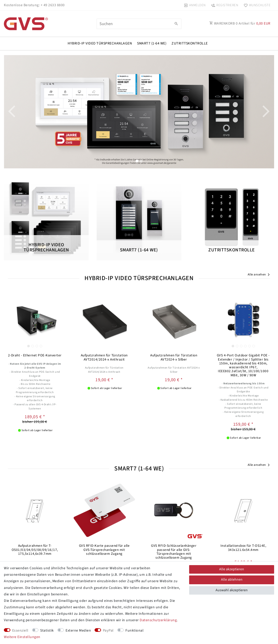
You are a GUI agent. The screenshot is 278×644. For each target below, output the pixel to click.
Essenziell (20, 631)
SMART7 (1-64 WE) (152, 43)
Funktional (134, 631)
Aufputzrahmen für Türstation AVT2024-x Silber (174, 357)
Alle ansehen (259, 275)
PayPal (108, 631)
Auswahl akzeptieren (232, 590)
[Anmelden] (195, 5)
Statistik (47, 631)
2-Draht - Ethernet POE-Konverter (35, 355)
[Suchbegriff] (139, 24)
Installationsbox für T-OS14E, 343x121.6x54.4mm (243, 548)
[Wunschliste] (256, 5)
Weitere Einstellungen (22, 637)
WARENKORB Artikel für (240, 24)
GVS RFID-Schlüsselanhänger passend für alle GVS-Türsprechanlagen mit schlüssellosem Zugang (174, 552)
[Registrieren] (225, 5)
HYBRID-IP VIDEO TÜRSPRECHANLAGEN (100, 43)
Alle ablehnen (232, 580)
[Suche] (176, 24)
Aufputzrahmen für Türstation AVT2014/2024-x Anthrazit (104, 357)
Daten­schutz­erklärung (158, 620)
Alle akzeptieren (232, 569)
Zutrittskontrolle (190, 43)
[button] (24, 112)
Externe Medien (78, 631)
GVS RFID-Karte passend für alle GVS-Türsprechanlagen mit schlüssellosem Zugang (104, 550)
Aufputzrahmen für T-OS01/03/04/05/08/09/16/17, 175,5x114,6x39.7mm (35, 550)
